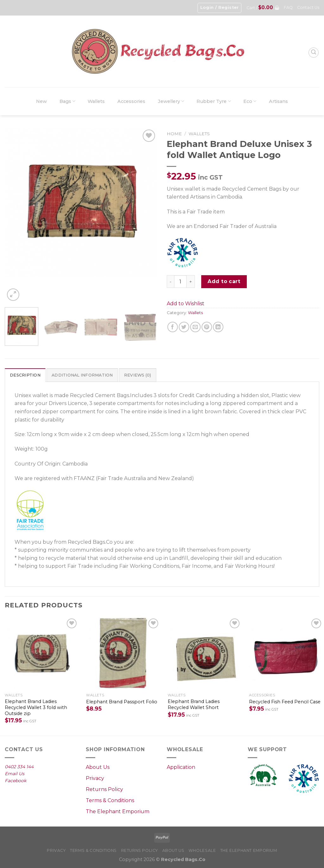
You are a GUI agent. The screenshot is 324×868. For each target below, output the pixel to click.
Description (25, 375)
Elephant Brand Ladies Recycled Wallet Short (194, 704)
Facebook (16, 781)
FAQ (288, 7)
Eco (250, 101)
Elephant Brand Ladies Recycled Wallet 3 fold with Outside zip (36, 707)
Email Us (15, 774)
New (41, 101)
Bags (67, 101)
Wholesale (202, 850)
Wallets (96, 101)
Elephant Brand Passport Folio (122, 702)
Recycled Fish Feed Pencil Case (285, 702)
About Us (98, 767)
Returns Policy (104, 789)
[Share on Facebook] (173, 327)
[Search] (314, 53)
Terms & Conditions (110, 800)
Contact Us (308, 7)
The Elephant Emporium (118, 811)
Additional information (82, 375)
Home (174, 134)
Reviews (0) (138, 375)
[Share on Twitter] (184, 327)
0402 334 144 (19, 767)
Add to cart (224, 281)
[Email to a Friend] (195, 327)
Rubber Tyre (214, 101)
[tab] (25, 375)
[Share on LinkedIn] (218, 327)
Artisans (278, 101)
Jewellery (171, 101)
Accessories (131, 101)
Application (181, 767)
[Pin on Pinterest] (207, 327)
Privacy (95, 778)
